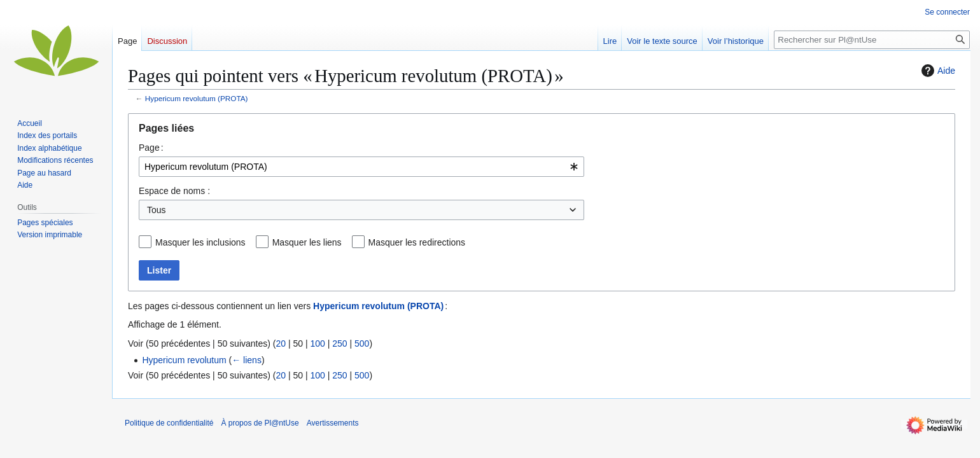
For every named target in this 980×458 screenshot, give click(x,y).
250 (339, 343)
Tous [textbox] (157, 210)
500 (362, 343)
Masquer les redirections (417, 242)
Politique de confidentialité (169, 423)
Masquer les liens (307, 242)
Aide (937, 71)
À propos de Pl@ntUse (260, 423)
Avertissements (333, 423)
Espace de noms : (174, 191)
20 (281, 343)
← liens (247, 360)
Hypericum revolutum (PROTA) (197, 98)
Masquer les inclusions (200, 242)
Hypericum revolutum (184, 360)
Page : (151, 148)
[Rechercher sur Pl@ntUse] (872, 40)
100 (317, 343)
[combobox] (361, 167)
